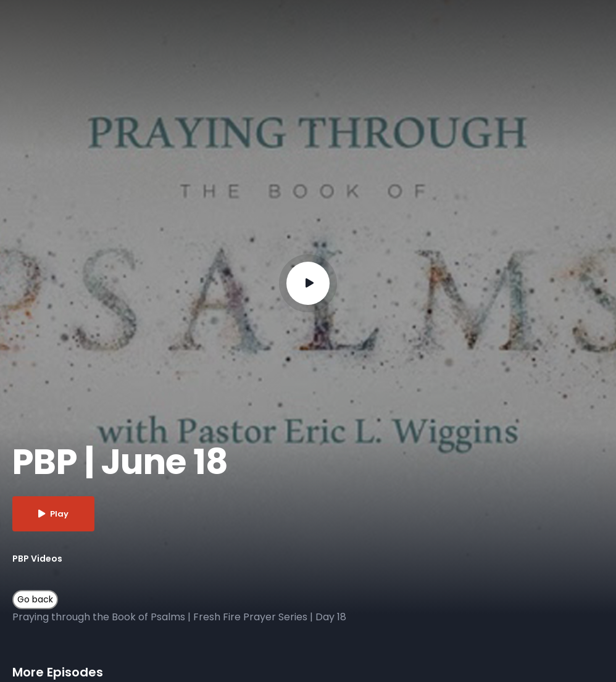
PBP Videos (37, 559)
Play (53, 514)
